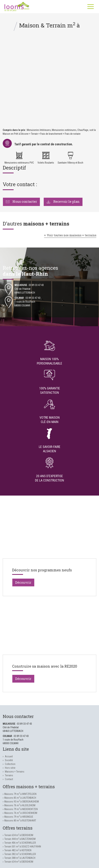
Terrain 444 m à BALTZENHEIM (20, 839)
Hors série (10, 768)
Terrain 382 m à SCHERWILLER (20, 854)
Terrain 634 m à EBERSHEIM (19, 835)
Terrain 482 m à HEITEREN (18, 850)
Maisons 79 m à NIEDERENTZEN (21, 809)
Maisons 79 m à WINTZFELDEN (20, 794)
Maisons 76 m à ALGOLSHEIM (20, 805)
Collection (10, 764)
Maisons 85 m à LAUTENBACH (20, 798)
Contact (9, 779)
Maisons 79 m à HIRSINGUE (19, 817)
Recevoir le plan (63, 201)
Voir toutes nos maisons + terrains (72, 235)
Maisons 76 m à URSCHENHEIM (21, 813)
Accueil (9, 756)
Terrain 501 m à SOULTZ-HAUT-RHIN (23, 847)
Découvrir (23, 582)
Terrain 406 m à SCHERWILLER (20, 843)
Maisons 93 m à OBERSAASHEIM (22, 802)
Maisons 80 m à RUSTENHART (20, 821)
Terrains (9, 775)
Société (9, 760)
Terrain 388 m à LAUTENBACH (20, 858)
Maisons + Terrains (15, 772)
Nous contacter (21, 201)
